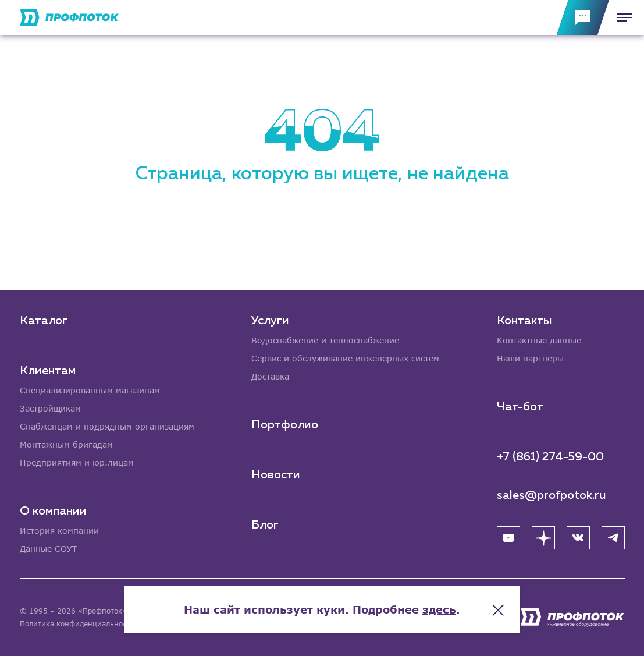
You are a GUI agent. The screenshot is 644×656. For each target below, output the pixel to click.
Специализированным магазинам (90, 390)
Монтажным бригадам (66, 444)
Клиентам (48, 371)
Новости (276, 475)
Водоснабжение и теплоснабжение (325, 340)
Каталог (44, 321)
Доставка (270, 376)
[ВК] (578, 538)
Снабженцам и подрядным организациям (107, 426)
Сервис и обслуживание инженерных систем (345, 358)
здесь (439, 609)
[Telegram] (613, 538)
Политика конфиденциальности (77, 624)
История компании (59, 531)
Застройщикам (50, 408)
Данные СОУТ (49, 549)
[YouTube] (508, 538)
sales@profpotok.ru (552, 495)
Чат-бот (520, 407)
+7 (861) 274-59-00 (550, 457)
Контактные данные (539, 340)
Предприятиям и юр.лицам (77, 462)
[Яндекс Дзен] (543, 538)
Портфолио (285, 425)
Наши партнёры (530, 358)
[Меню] (621, 17)
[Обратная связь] (583, 17)
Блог (265, 525)
